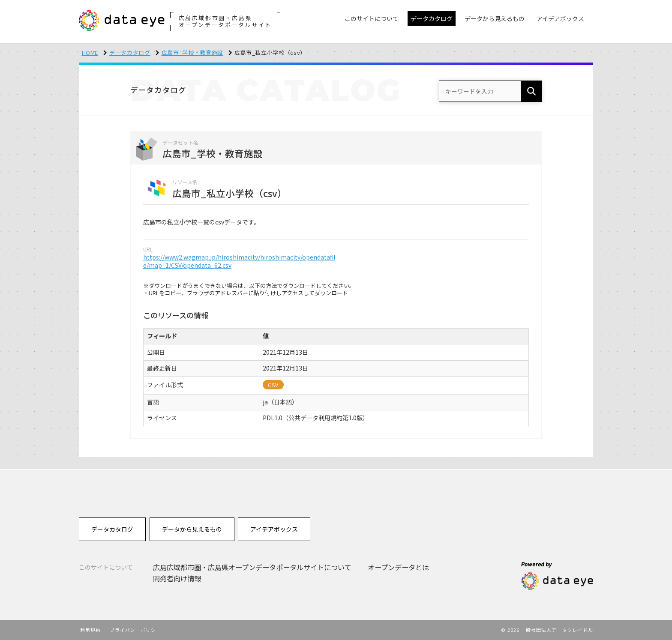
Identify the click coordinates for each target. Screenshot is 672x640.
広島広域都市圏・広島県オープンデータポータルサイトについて (252, 567)
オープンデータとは (398, 567)
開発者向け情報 (177, 578)
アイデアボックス (274, 529)
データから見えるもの (192, 529)
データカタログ (130, 52)
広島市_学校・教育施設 (192, 52)
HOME (90, 52)
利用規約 (90, 630)
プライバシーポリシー (136, 630)
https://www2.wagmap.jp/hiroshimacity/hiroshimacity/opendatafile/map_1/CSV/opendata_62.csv (239, 261)
